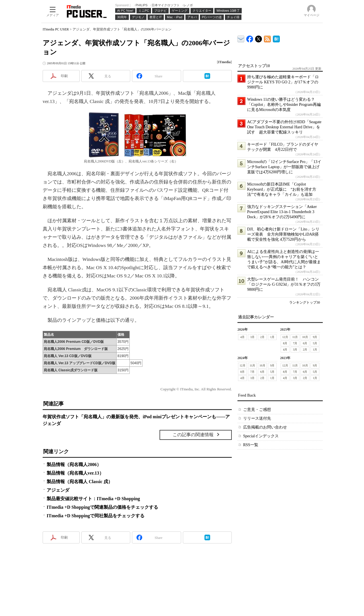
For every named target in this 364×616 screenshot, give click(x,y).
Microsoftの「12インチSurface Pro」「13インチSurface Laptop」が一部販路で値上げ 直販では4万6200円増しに (285, 167)
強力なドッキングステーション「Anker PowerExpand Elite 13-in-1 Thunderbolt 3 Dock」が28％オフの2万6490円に (282, 212)
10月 (305, 337)
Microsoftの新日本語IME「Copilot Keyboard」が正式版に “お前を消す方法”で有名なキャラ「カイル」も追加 (282, 189)
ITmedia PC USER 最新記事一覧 (267, 38)
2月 (262, 337)
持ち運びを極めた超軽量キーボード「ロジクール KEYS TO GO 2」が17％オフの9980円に (283, 82)
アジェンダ (58, 490)
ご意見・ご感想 (257, 410)
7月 (295, 343)
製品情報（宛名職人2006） (74, 464)
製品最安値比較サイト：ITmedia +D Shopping (93, 499)
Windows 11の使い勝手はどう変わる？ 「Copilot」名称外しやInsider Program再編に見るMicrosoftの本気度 (284, 105)
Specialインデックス (261, 436)
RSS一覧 (251, 445)
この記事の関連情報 (193, 435)
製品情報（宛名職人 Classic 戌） (80, 482)
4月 (242, 337)
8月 (285, 343)
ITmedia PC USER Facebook (250, 38)
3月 (252, 337)
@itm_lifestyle (259, 38)
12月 (285, 337)
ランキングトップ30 (305, 302)
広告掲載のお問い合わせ (265, 427)
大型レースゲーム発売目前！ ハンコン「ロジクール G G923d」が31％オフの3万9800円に (284, 284)
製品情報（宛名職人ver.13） (75, 473)
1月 (272, 337)
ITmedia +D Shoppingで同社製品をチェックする (96, 516)
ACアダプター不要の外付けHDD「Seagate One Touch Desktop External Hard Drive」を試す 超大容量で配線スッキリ (284, 127)
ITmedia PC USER (56, 29)
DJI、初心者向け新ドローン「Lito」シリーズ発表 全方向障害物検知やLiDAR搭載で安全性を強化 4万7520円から (283, 234)
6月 (305, 343)
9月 (315, 337)
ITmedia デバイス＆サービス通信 (241, 38)
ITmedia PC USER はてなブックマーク (276, 38)
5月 (315, 343)
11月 (295, 337)
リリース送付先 (257, 418)
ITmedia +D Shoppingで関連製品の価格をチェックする (102, 507)
